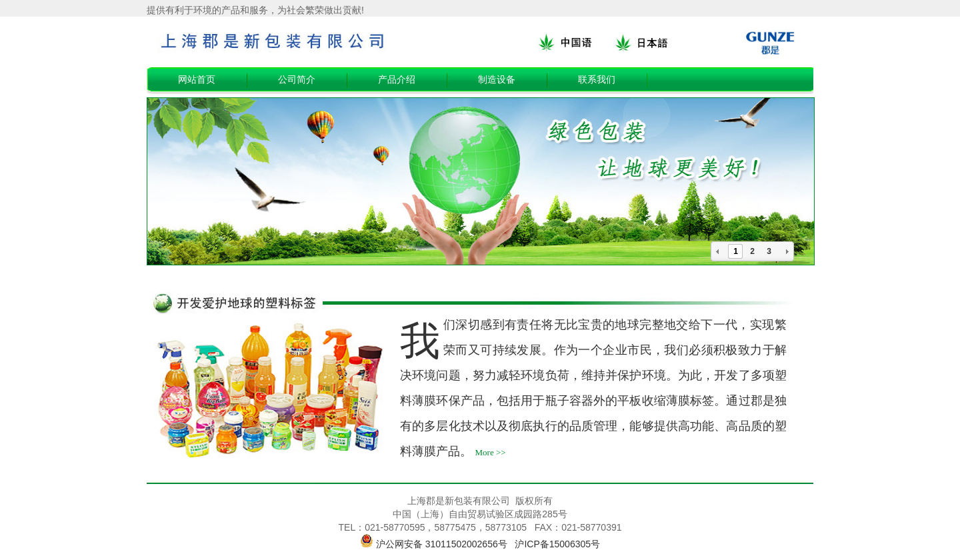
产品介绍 (397, 79)
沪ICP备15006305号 (557, 544)
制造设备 (497, 79)
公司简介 (297, 79)
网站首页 (197, 79)
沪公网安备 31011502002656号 (442, 544)
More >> (491, 452)
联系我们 (597, 79)
